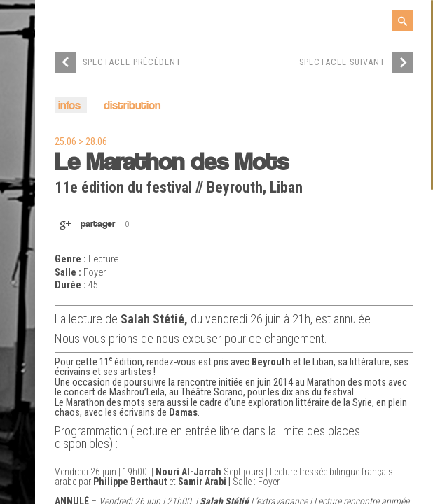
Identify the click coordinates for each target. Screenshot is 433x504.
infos (69, 106)
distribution (132, 106)
